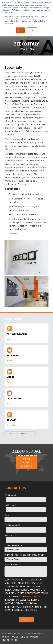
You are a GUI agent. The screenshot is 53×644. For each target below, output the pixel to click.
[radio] (26, 601)
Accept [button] (21, 30)
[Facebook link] (4, 640)
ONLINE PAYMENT (29, 637)
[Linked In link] (8, 640)
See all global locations (27, 462)
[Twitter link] (12, 640)
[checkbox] (26, 605)
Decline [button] (32, 30)
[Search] (20, 434)
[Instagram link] (16, 640)
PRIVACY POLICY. (32, 597)
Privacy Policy (10, 637)
